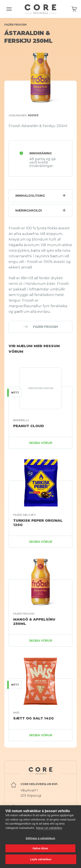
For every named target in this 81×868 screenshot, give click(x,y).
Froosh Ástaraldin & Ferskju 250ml (38, 126)
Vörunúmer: (24, 115)
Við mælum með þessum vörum (34, 349)
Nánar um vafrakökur (49, 828)
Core (40, 9)
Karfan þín (74, 9)
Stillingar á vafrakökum (40, 838)
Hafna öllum (40, 848)
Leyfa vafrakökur (41, 859)
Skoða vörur (41, 443)
